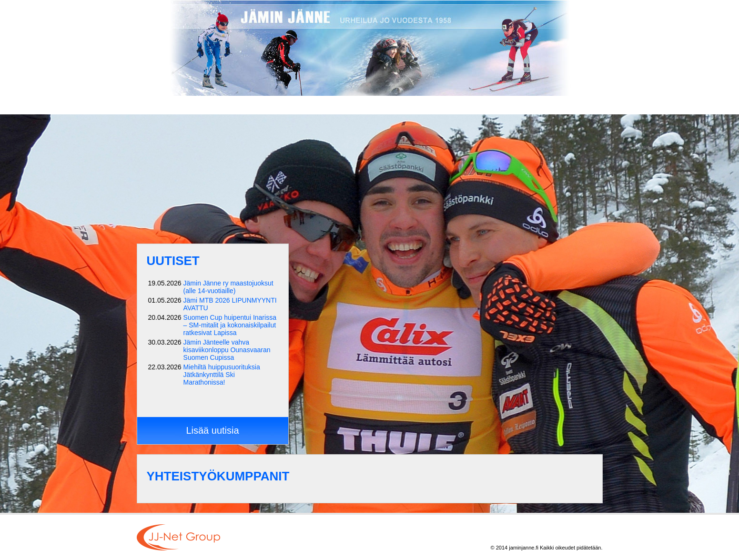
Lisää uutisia (212, 430)
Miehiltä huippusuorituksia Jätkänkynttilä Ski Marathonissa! (222, 375)
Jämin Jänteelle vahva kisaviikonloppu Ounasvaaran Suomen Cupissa (227, 350)
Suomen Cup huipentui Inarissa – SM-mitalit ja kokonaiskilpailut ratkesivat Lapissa (230, 325)
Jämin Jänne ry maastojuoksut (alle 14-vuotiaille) (228, 287)
